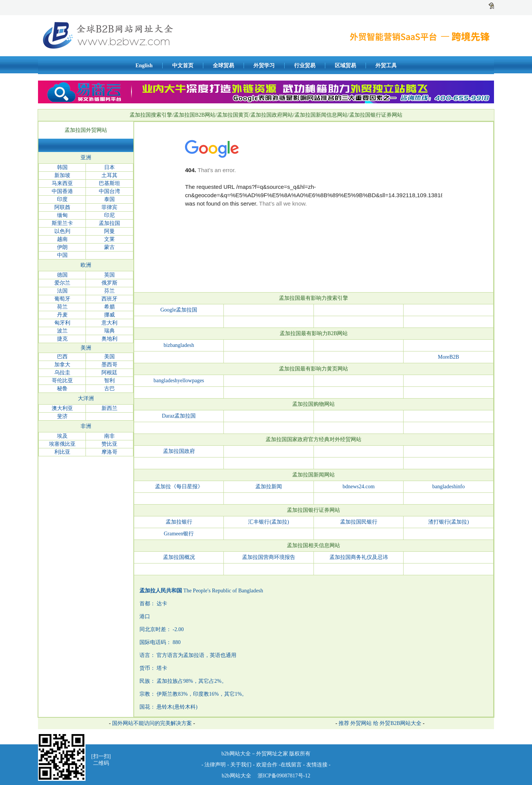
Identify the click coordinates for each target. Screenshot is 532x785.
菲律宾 (109, 207)
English (144, 66)
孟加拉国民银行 (359, 522)
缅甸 (62, 215)
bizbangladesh (179, 345)
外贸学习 (264, 66)
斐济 (62, 416)
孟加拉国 (109, 223)
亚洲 (86, 157)
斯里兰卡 (62, 223)
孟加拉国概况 (179, 557)
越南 (62, 239)
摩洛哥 (109, 452)
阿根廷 (109, 373)
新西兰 (109, 408)
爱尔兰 (62, 283)
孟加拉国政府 (179, 451)
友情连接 (318, 765)
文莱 (109, 239)
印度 (62, 199)
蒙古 (109, 247)
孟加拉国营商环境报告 (269, 557)
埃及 (62, 436)
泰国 (109, 199)
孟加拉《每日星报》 (179, 487)
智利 (109, 381)
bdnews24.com (358, 487)
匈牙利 (62, 323)
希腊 (109, 307)
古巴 (109, 389)
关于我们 (241, 765)
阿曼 (109, 231)
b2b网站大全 (237, 776)
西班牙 (109, 299)
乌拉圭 (62, 373)
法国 (62, 291)
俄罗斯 (109, 283)
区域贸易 (345, 66)
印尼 (109, 215)
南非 (109, 436)
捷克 (62, 339)
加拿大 (62, 365)
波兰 (62, 331)
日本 (109, 167)
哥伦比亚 (62, 381)
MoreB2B (448, 357)
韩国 (62, 167)
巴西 (62, 357)
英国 (109, 275)
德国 (62, 275)
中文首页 (183, 66)
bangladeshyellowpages (179, 381)
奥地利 (109, 339)
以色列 (62, 231)
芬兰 (109, 291)
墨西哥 (109, 365)
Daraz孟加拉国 (179, 416)
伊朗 (62, 247)
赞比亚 (109, 444)
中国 (62, 255)
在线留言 (291, 765)
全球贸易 (223, 66)
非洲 (86, 426)
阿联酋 (62, 207)
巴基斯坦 (109, 183)
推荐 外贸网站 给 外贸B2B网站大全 (380, 723)
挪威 (109, 315)
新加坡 (62, 175)
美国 (109, 357)
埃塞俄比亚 (62, 444)
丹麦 (62, 315)
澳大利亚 (62, 408)
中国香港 (62, 191)
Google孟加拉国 (179, 310)
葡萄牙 (62, 299)
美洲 (86, 348)
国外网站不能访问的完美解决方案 (152, 723)
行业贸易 (305, 66)
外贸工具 (386, 66)
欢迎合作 (267, 765)
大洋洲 (86, 398)
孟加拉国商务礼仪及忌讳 (359, 557)
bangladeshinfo (448, 487)
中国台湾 (109, 191)
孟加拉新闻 (269, 487)
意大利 (109, 323)
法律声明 (215, 765)
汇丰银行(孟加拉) (268, 522)
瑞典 (109, 331)
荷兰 (62, 307)
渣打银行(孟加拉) (449, 522)
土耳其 (109, 175)
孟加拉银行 (179, 522)
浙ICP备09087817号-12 (283, 776)
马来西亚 (62, 183)
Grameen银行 (179, 534)
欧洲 (86, 265)
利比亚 (62, 452)
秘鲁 (62, 389)
